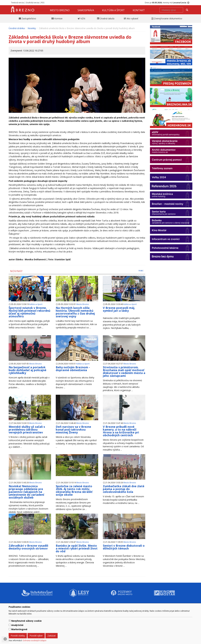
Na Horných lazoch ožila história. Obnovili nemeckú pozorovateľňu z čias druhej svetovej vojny (75, 312)
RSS (43, 3)
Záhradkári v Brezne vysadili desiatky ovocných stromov (28, 547)
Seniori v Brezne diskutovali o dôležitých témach (124, 547)
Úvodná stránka (17, 28)
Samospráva (86, 10)
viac (141, 271)
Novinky (32, 28)
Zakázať (52, 636)
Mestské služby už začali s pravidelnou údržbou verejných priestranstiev (27, 429)
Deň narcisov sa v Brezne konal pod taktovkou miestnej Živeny (73, 429)
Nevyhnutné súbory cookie (26, 621)
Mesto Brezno (60, 10)
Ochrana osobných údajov (34, 640)
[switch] (10, 621)
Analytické (17, 625)
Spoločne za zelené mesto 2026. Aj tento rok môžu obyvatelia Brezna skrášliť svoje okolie (74, 490)
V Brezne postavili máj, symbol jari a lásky (119, 309)
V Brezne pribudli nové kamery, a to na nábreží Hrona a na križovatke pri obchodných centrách (121, 431)
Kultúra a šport (113, 10)
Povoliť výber (36, 636)
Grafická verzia (33, 3)
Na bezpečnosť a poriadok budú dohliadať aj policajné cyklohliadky (27, 370)
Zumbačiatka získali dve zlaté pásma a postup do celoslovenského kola (124, 489)
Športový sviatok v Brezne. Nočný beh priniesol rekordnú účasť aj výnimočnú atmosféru (29, 312)
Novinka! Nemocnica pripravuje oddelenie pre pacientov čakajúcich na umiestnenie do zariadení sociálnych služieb (26, 492)
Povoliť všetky (18, 636)
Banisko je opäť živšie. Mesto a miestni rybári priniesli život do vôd (77, 548)
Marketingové (19, 629)
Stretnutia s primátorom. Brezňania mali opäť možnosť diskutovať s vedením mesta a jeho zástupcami (124, 371)
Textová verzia (17, 3)
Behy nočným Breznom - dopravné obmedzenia (73, 369)
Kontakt (139, 10)
